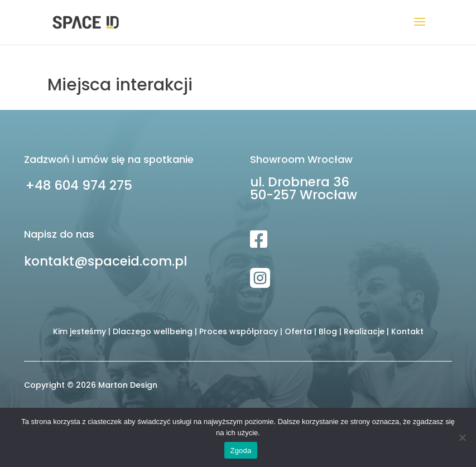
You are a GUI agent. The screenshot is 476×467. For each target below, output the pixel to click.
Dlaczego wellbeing (153, 331)
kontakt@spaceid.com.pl (105, 261)
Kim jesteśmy (80, 331)
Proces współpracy (239, 331)
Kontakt (407, 331)
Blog (328, 331)
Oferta (298, 331)
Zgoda (241, 451)
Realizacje (364, 331)
